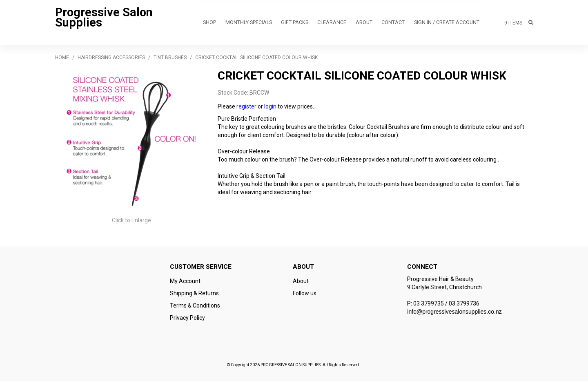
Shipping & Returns (194, 295)
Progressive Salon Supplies (104, 18)
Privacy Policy (187, 319)
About (364, 24)
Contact (394, 24)
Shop (210, 24)
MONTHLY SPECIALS (249, 24)
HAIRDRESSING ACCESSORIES (111, 59)
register (246, 108)
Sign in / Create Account (447, 24)
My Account (185, 283)
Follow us (305, 295)
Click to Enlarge (131, 222)
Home (62, 59)
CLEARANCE (332, 24)
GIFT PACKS (295, 24)
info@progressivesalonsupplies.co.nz (454, 313)
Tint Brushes (170, 59)
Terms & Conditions (195, 307)
